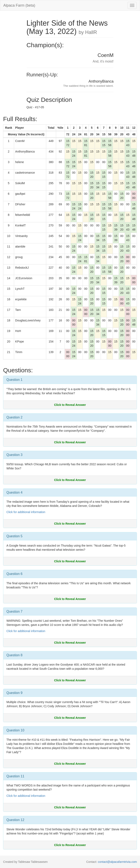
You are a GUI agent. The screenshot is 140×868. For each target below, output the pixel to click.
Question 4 (14, 492)
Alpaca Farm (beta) (19, 5)
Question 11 (15, 776)
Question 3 (14, 455)
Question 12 (15, 820)
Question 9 (14, 693)
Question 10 (15, 730)
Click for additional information (26, 512)
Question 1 (14, 380)
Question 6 (14, 574)
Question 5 (14, 536)
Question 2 (14, 417)
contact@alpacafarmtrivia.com (117, 862)
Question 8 (14, 655)
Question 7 (14, 611)
